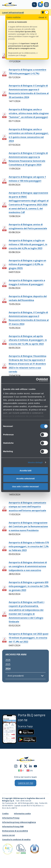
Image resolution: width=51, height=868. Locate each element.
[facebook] (21, 766)
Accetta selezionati (26, 478)
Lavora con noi (8, 835)
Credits (5, 814)
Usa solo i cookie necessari (26, 486)
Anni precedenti (16, 676)
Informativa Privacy (11, 818)
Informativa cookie (22, 814)
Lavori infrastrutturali (13, 13)
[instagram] (16, 766)
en (30, 771)
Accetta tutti (26, 471)
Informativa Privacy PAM (13, 827)
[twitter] (26, 766)
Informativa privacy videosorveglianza (19, 822)
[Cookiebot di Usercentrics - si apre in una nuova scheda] (36, 380)
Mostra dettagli (35, 462)
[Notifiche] (45, 12)
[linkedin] (30, 766)
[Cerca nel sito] (34, 5)
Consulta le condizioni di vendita (16, 840)
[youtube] (35, 766)
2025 (8, 664)
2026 (8, 660)
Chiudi (43, 17)
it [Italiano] (21, 771)
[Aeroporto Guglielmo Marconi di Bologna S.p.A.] (9, 5)
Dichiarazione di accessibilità (15, 831)
